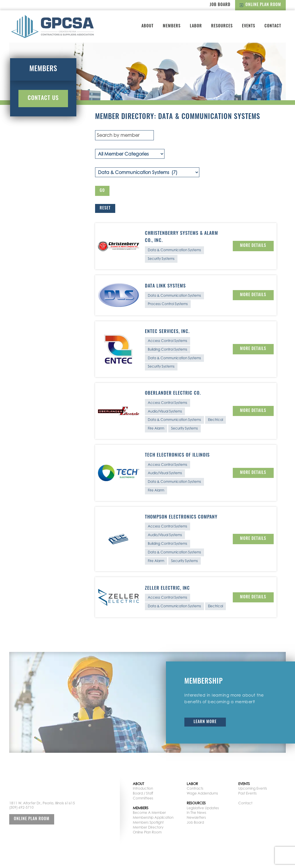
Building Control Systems (168, 349)
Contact (273, 26)
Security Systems (161, 259)
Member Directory (148, 827)
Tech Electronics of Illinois (177, 455)
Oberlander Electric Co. (173, 394)
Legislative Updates (203, 808)
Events (249, 26)
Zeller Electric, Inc (167, 589)
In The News (196, 813)
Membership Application (153, 817)
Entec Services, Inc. (167, 332)
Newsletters (196, 817)
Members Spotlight (148, 822)
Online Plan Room (260, 5)
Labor (196, 26)
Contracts (195, 788)
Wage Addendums (202, 793)
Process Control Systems (168, 304)
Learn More (205, 722)
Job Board (220, 5)
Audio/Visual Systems (165, 411)
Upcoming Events (253, 788)
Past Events (247, 793)
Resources (222, 26)
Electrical (215, 420)
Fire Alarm (156, 428)
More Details (253, 246)
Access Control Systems (168, 341)
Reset (105, 208)
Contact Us (43, 99)
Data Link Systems (165, 286)
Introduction (143, 788)
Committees (143, 798)
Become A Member (149, 813)
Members (172, 26)
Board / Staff (143, 793)
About (147, 26)
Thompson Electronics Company (181, 517)
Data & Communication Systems (174, 250)
